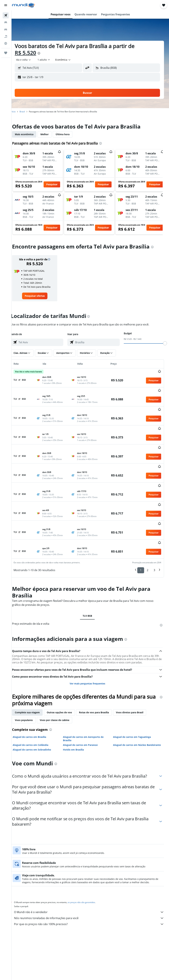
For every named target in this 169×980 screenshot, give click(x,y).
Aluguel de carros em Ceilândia (36, 704)
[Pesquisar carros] (6, 29)
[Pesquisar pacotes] (6, 36)
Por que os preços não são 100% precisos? (92, 887)
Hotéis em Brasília (77, 712)
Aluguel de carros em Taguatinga (134, 696)
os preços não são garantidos (87, 865)
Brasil (28, 112)
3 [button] (154, 526)
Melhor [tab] (50, 134)
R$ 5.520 (31, 53)
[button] (6, 5)
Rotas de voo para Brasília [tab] (100, 672)
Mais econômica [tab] (30, 134)
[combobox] (69, 60)
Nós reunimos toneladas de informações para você (92, 881)
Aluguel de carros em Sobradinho (38, 712)
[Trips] (6, 53)
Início (19, 112)
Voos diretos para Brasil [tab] (135, 672)
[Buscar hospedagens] (6, 22)
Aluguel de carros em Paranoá (84, 704)
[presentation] (45, 53)
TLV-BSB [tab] (90, 572)
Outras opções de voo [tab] (65, 672)
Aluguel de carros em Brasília (35, 696)
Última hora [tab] (68, 134)
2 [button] (148, 526)
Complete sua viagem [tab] (33, 672)
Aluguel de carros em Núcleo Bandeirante (132, 706)
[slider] (165, 343)
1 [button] (141, 526)
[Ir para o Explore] (6, 43)
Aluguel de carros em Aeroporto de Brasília (87, 698)
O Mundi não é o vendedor (92, 875)
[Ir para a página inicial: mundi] (23, 5)
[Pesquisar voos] (6, 15)
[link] (40, 296)
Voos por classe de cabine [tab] (60, 680)
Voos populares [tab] (30, 680)
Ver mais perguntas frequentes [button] (90, 643)
